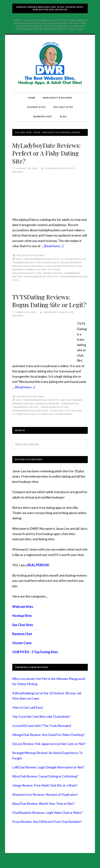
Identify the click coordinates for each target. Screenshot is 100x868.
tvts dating (73, 418)
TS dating (56, 418)
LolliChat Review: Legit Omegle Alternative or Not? (48, 775)
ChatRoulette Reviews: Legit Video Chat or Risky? (47, 820)
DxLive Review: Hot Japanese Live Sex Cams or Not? (49, 751)
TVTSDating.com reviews (54, 422)
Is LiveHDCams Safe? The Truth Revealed (42, 733)
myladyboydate (48, 262)
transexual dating (26, 415)
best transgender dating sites (38, 259)
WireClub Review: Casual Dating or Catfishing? (45, 784)
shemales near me (47, 411)
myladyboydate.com (37, 266)
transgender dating (54, 415)
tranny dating (53, 273)
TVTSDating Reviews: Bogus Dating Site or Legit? (44, 304)
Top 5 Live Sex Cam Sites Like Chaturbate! (41, 724)
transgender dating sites (30, 418)
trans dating (70, 411)
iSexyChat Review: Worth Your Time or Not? (43, 811)
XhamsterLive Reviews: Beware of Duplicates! (45, 802)
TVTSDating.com (24, 422)
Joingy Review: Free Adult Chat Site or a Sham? (45, 793)
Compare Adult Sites (50, 64)
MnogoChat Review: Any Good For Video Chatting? (48, 742)
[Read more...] (54, 246)
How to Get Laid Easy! (28, 715)
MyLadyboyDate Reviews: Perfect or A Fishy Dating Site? (49, 153)
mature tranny (71, 408)
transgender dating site (41, 277)
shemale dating (35, 269)
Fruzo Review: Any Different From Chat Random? (47, 829)
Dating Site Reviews (30, 255)
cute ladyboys (71, 259)
